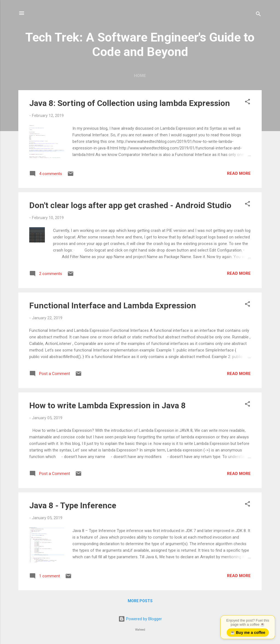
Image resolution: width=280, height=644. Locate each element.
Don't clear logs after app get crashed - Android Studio (130, 205)
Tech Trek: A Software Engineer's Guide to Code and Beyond (140, 45)
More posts (140, 601)
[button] (247, 103)
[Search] (258, 15)
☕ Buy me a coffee (248, 633)
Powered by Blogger (140, 619)
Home (140, 76)
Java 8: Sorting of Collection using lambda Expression (130, 103)
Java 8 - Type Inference (73, 505)
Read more (239, 173)
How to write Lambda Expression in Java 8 (107, 405)
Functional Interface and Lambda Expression (113, 305)
